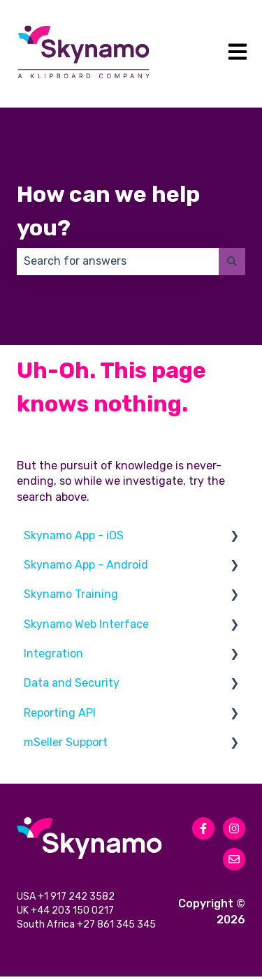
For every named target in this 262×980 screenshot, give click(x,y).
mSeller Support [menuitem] (66, 742)
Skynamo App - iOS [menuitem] (74, 535)
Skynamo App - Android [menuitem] (86, 565)
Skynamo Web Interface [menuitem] (86, 624)
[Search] (232, 261)
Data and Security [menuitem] (72, 683)
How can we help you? (108, 211)
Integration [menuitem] (53, 653)
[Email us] (234, 859)
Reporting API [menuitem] (60, 713)
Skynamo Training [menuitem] (71, 594)
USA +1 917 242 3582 (67, 898)
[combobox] (118, 261)
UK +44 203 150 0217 (66, 913)
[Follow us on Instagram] (234, 828)
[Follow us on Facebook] (203, 828)
